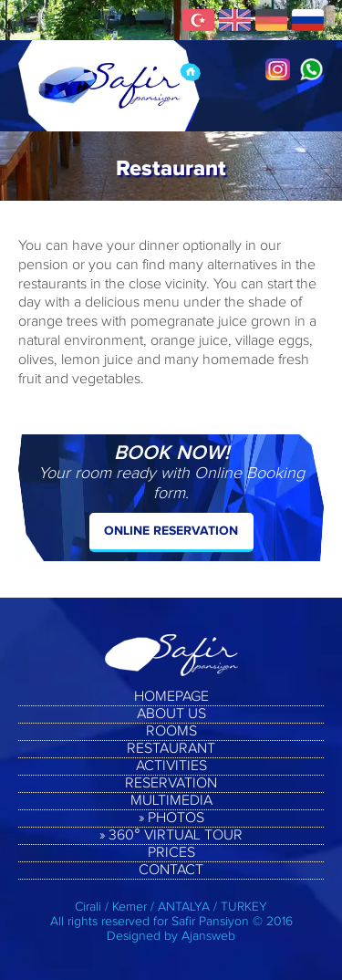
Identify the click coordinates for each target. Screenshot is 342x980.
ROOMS (171, 732)
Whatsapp (311, 69)
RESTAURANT (171, 749)
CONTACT (171, 871)
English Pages (235, 20)
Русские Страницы (308, 20)
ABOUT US (171, 714)
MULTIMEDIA (171, 801)
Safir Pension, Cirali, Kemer (109, 86)
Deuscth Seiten (271, 20)
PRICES (171, 853)
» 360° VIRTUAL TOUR (171, 836)
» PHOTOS (171, 818)
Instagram (278, 69)
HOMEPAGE (171, 697)
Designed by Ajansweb (171, 936)
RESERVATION (171, 784)
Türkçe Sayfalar (198, 20)
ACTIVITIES (171, 766)
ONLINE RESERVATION (171, 531)
